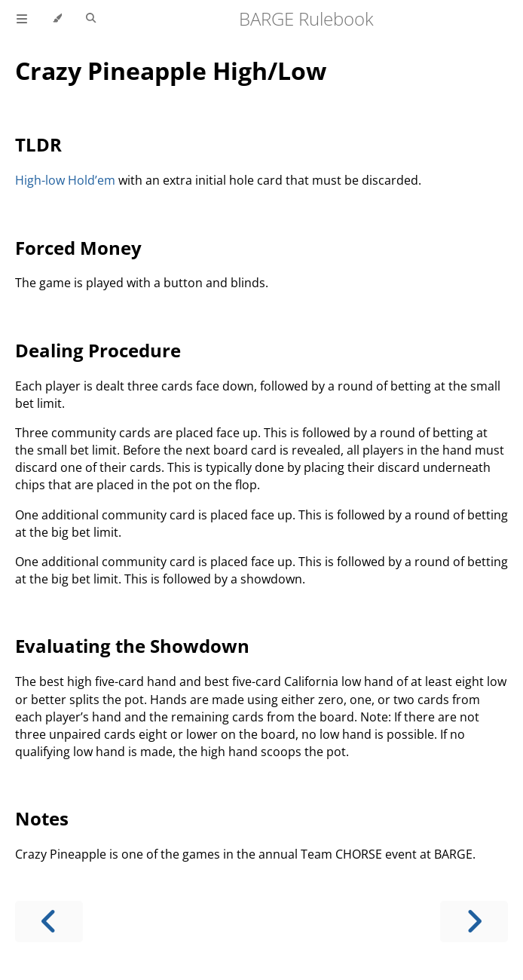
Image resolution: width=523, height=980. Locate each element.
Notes (42, 818)
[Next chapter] (474, 922)
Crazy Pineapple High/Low (171, 70)
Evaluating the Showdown (132, 646)
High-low (40, 180)
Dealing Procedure (98, 350)
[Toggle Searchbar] (91, 19)
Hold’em (92, 180)
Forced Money (78, 248)
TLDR (38, 144)
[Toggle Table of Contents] (22, 19)
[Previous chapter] (49, 922)
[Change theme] (57, 19)
